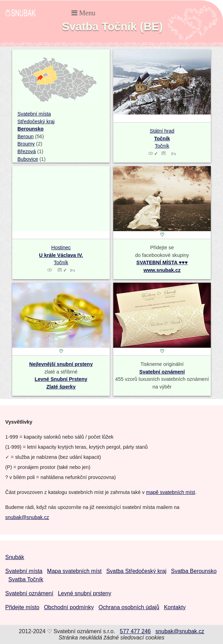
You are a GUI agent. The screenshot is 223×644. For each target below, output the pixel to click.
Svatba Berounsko (194, 571)
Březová (27, 151)
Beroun (25, 136)
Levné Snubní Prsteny (61, 379)
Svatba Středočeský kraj (136, 571)
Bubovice (28, 159)
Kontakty (175, 607)
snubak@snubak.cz (27, 517)
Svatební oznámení (162, 372)
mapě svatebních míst (171, 492)
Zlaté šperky (61, 387)
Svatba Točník (26, 579)
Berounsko (30, 129)
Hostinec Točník (61, 255)
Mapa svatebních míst (74, 571)
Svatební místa (34, 114)
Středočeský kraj (36, 121)
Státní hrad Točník (162, 138)
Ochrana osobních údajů (129, 607)
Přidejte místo (22, 607)
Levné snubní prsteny (84, 593)
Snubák (15, 557)
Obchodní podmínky (69, 607)
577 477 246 (135, 631)
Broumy (26, 144)
